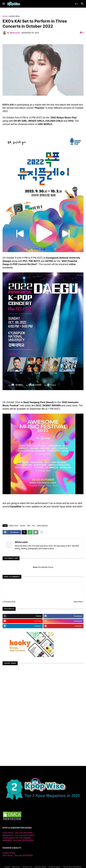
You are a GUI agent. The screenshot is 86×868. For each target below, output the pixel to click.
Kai (34, 526)
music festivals (42, 526)
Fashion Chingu (9, 853)
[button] (4, 4)
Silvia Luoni (21, 542)
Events (23, 526)
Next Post (78, 602)
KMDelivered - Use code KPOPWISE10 (19, 835)
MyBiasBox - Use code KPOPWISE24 (18, 840)
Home (5, 16)
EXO (29, 526)
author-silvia (15, 16)
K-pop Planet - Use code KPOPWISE (18, 833)
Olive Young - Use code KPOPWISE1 (18, 855)
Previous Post (10, 602)
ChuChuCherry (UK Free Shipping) (17, 838)
